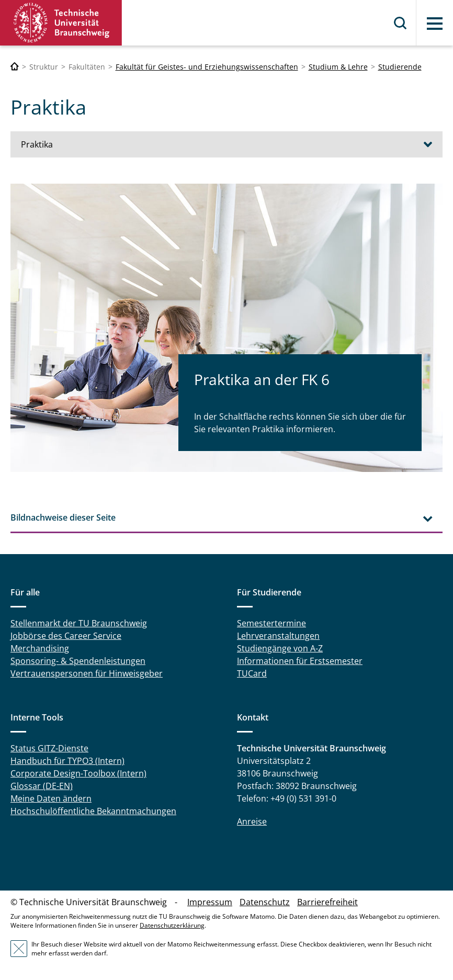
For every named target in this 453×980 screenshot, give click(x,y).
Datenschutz (265, 902)
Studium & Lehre (338, 67)
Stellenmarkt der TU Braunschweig (79, 623)
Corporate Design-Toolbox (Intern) (78, 773)
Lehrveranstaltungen (278, 636)
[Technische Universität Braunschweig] (15, 67)
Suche (401, 23)
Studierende (400, 67)
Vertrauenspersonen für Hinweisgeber (87, 673)
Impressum (210, 902)
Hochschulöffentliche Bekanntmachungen (93, 811)
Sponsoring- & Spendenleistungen (78, 661)
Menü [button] (435, 24)
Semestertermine (271, 623)
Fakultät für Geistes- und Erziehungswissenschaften (207, 67)
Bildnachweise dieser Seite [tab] (63, 517)
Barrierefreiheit (327, 902)
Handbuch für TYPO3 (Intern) (67, 761)
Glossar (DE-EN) (42, 786)
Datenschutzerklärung (172, 925)
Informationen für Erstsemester (300, 661)
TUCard (252, 673)
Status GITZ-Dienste (49, 748)
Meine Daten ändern (51, 798)
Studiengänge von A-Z (280, 648)
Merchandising (40, 648)
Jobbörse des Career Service (66, 636)
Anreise (252, 821)
